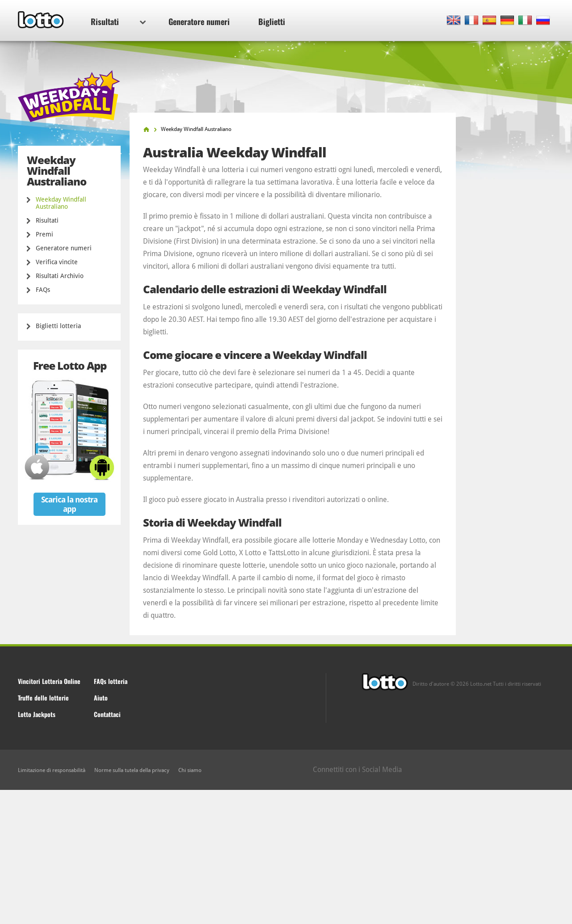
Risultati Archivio (60, 276)
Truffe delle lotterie (43, 698)
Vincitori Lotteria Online (49, 681)
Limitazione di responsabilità (52, 770)
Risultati (118, 21)
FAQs (43, 290)
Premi (44, 234)
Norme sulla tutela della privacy (132, 770)
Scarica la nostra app (69, 504)
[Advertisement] (286, 857)
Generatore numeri (199, 21)
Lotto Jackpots (37, 714)
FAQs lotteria (111, 681)
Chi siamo (190, 770)
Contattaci (107, 714)
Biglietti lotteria (58, 326)
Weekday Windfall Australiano (61, 203)
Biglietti (272, 21)
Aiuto (101, 698)
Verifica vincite (57, 262)
